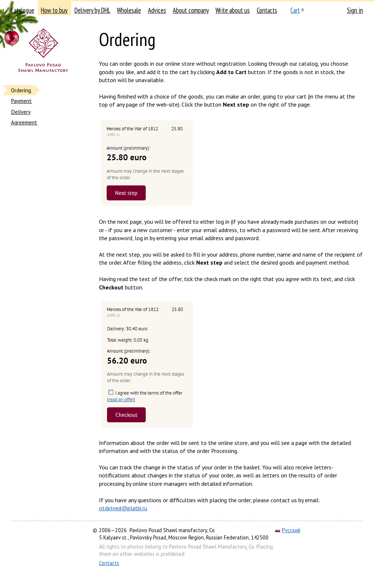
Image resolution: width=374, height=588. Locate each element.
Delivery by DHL (92, 10)
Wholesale (129, 10)
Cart (295, 10)
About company (191, 10)
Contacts (267, 10)
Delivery (21, 112)
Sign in (355, 10)
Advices (157, 10)
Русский (288, 530)
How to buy (54, 10)
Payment (21, 101)
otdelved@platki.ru (123, 508)
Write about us (233, 10)
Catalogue (23, 10)
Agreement (24, 122)
